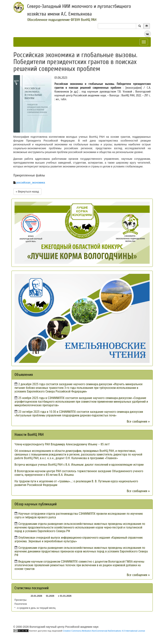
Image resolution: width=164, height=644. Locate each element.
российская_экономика (31, 183)
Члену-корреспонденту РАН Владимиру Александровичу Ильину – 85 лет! (62, 444)
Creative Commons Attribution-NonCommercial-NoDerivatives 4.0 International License (104, 631)
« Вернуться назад (27, 192)
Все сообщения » (138, 422)
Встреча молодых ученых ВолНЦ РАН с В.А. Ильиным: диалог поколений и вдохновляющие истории (79, 465)
